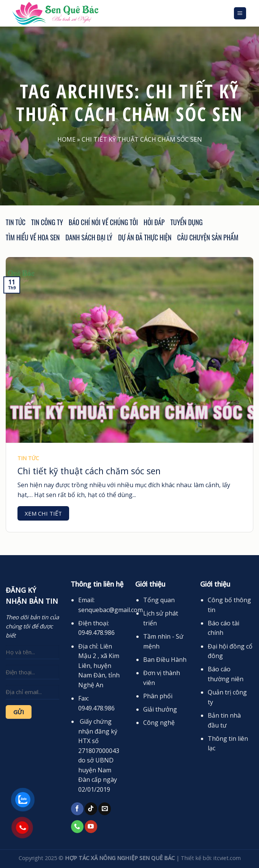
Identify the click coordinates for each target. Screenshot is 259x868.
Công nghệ (159, 723)
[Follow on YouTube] (91, 827)
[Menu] (240, 13)
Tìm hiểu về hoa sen (33, 237)
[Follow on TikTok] (91, 809)
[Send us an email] (105, 809)
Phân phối (158, 696)
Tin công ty (47, 222)
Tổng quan (159, 600)
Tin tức (16, 222)
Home (66, 139)
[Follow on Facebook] (77, 809)
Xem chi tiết (43, 513)
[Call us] (77, 827)
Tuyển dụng (186, 222)
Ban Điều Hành (165, 660)
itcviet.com (227, 858)
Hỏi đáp (154, 222)
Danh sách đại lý (89, 237)
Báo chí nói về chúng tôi (103, 222)
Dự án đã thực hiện (145, 237)
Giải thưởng (160, 709)
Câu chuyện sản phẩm (208, 237)
